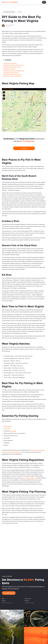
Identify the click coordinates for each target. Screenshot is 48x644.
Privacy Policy (28, 599)
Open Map (24, 148)
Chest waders (8, 426)
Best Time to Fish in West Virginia (12, 67)
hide (24, 60)
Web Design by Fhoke (29, 603)
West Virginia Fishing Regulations (12, 74)
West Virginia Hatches (9, 69)
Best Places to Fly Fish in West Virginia (13, 65)
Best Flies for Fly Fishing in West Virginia (14, 71)
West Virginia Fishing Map (10, 63)
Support (4, 601)
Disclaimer (27, 601)
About (3, 599)
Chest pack (7, 429)
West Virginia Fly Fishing (9, 12)
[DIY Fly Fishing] (10, 2)
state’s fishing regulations (29, 478)
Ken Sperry (12, 25)
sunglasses (13, 431)
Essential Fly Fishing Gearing (11, 72)
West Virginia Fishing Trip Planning (12, 76)
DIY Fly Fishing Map (27, 141)
